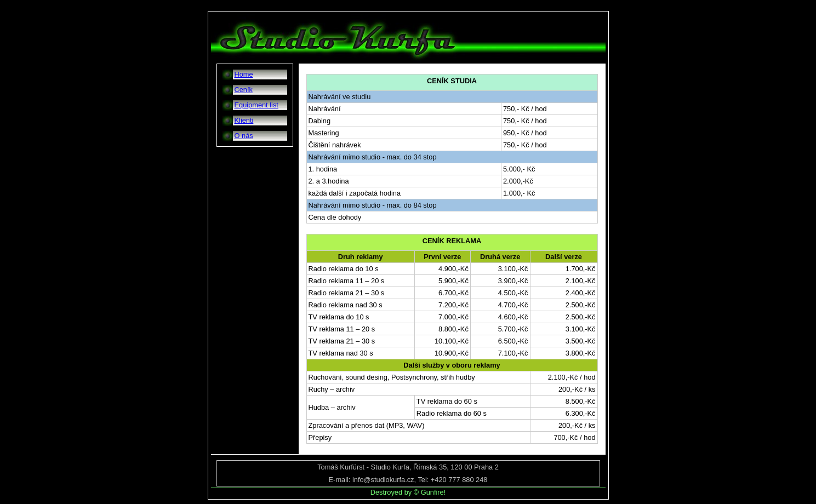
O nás (244, 136)
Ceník (244, 90)
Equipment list (256, 105)
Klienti (244, 120)
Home (244, 74)
